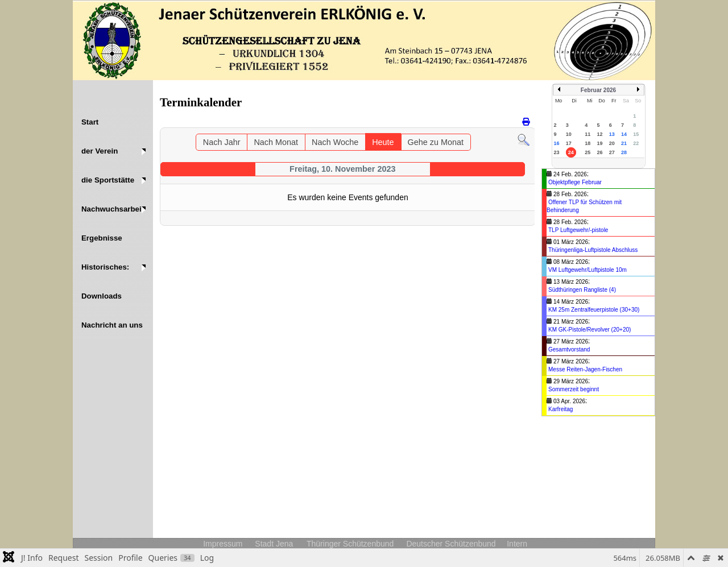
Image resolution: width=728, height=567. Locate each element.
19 (599, 143)
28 (624, 152)
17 (569, 143)
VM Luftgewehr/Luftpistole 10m (588, 270)
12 (599, 134)
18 (588, 143)
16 (557, 143)
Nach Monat (276, 142)
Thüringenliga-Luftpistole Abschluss (593, 250)
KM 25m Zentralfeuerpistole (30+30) (594, 310)
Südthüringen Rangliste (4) (582, 290)
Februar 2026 (598, 90)
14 (624, 134)
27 (612, 152)
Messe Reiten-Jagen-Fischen (585, 369)
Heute (383, 142)
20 (612, 143)
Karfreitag (561, 409)
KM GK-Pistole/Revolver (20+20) (590, 330)
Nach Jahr (222, 142)
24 (571, 152)
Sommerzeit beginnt (574, 389)
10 (569, 134)
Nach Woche (335, 142)
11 (588, 134)
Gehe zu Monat (436, 142)
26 (599, 152)
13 (612, 134)
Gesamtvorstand (569, 349)
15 (636, 134)
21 (624, 143)
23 (557, 152)
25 (588, 152)
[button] (113, 151)
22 (636, 143)
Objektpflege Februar (575, 182)
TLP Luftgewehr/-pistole (578, 230)
